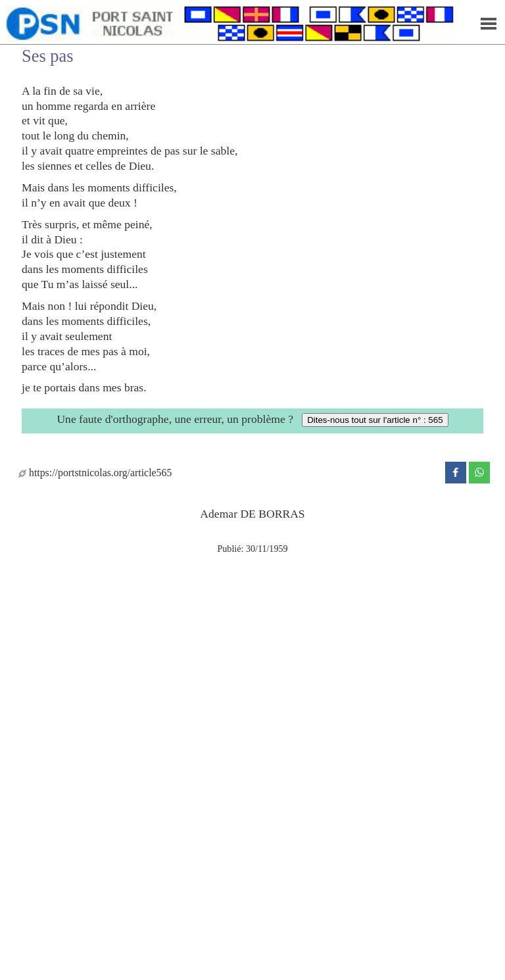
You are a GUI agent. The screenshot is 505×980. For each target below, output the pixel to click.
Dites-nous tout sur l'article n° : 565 (375, 420)
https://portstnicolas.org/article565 (95, 473)
